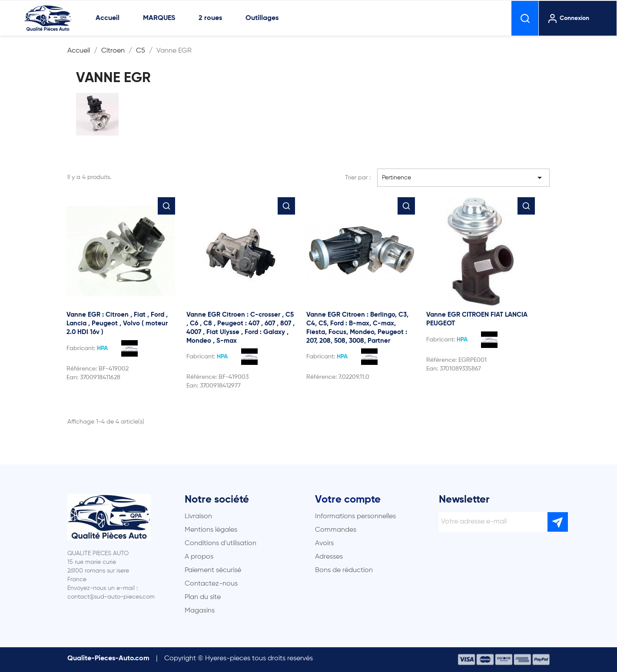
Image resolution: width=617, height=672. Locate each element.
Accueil (108, 18)
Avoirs (324, 543)
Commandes (336, 530)
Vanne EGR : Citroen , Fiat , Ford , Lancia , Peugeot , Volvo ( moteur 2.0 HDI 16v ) (117, 323)
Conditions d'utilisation (221, 543)
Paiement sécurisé (213, 570)
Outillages (262, 18)
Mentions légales (211, 530)
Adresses (329, 557)
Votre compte (348, 500)
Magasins (200, 611)
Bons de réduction (344, 570)
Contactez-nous (211, 584)
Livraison (198, 516)
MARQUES (159, 18)
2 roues (210, 18)
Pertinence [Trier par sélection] (464, 178)
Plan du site (203, 597)
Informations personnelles (355, 516)
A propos (199, 557)
